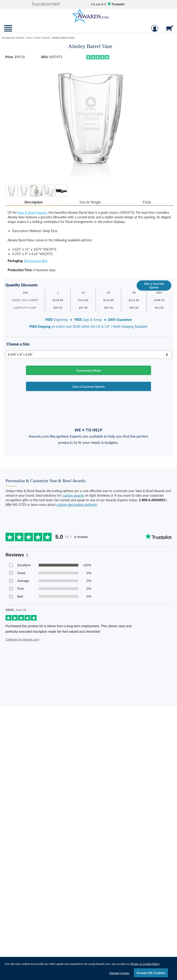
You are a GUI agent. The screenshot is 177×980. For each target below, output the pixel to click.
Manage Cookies (119, 973)
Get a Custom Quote (154, 285)
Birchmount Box (36, 261)
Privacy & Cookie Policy (145, 964)
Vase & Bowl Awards (32, 212)
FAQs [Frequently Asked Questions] (147, 202)
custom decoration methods (77, 505)
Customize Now (88, 370)
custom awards (73, 495)
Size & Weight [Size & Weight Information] (90, 202)
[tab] (34, 202)
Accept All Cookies (151, 973)
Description (34, 202)
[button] (46, 4)
